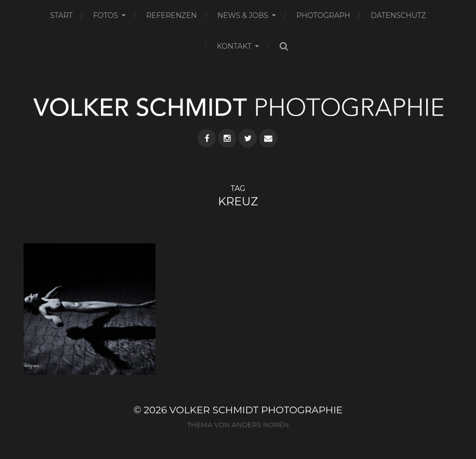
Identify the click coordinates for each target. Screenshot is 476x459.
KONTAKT (234, 46)
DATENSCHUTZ (399, 15)
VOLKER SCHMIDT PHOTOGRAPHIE (256, 410)
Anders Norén (260, 425)
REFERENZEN (171, 15)
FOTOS (106, 15)
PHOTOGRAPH (323, 15)
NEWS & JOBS (243, 15)
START (62, 15)
